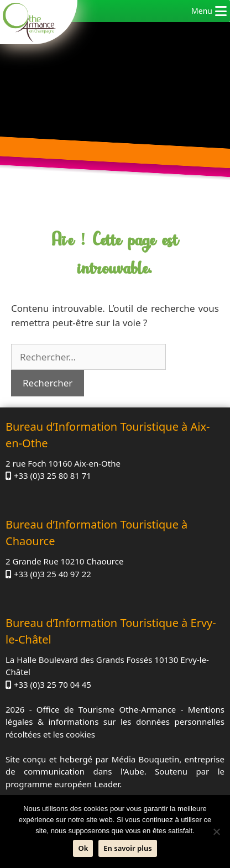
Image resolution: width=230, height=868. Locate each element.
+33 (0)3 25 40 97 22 (53, 574)
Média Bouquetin (146, 759)
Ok (83, 848)
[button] (202, 11)
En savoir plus (127, 848)
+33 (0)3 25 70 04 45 (53, 684)
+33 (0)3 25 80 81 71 (53, 475)
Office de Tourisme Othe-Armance (106, 709)
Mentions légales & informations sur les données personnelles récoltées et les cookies (115, 722)
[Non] (216, 832)
